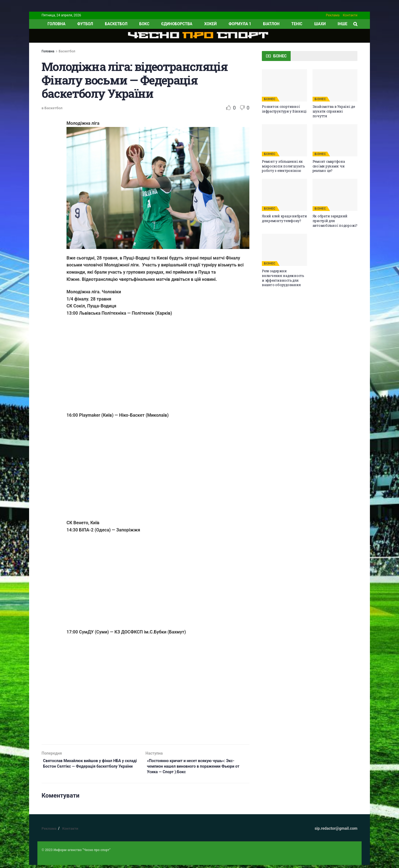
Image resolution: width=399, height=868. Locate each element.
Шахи (320, 24)
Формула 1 (240, 24)
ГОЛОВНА (56, 24)
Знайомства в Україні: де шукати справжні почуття (334, 111)
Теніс (297, 24)
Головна (48, 51)
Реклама (333, 15)
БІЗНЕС (270, 99)
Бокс (144, 24)
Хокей (210, 24)
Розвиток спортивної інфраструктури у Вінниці (284, 109)
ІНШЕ (342, 24)
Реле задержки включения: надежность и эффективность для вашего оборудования (283, 278)
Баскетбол (116, 24)
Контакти (350, 15)
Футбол (85, 24)
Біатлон (271, 24)
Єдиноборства (177, 24)
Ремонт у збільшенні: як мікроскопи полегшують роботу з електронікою (283, 166)
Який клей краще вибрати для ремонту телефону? (284, 218)
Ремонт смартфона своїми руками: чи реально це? (329, 166)
